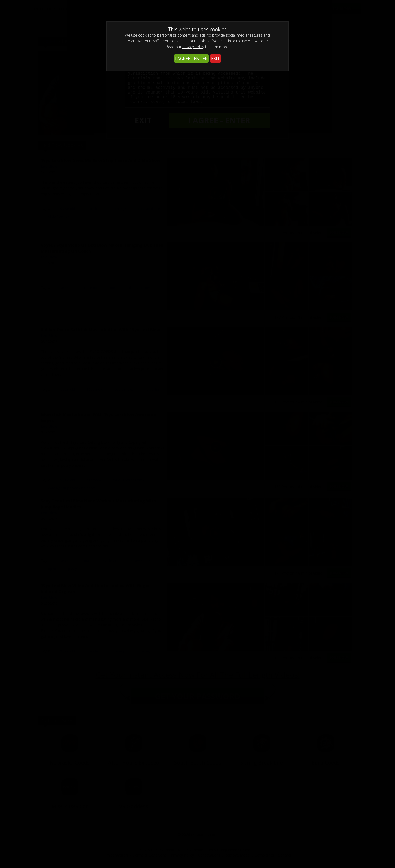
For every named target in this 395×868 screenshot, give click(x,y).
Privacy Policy (193, 47)
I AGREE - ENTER (191, 59)
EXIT (216, 59)
